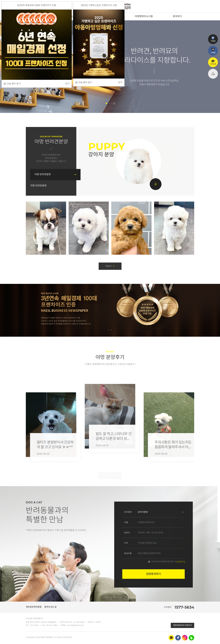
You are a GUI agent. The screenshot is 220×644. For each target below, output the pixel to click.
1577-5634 (184, 607)
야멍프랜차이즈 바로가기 (182, 625)
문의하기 (177, 16)
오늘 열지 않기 (85, 82)
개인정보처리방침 (34, 607)
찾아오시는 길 (50, 607)
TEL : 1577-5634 (32, 625)
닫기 (120, 82)
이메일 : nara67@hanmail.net (72, 625)
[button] (106, 103)
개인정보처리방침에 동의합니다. (157, 550)
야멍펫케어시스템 (144, 16)
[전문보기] (162, 550)
